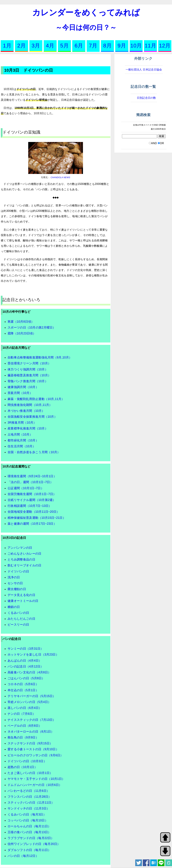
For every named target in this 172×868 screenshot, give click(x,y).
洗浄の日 (14, 577)
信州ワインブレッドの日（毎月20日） (34, 844)
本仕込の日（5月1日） (23, 690)
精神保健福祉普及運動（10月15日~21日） (37, 518)
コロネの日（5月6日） (23, 684)
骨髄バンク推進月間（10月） (28, 381)
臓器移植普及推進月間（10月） (29, 375)
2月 (21, 46)
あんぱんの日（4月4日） (25, 661)
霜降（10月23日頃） (22, 333)
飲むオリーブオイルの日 (25, 565)
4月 (50, 46)
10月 (136, 46)
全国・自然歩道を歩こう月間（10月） (34, 452)
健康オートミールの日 (23, 601)
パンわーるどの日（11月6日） (29, 791)
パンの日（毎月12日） (23, 856)
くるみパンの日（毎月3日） (27, 815)
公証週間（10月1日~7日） (26, 488)
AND (154, 143)
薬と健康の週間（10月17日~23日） (32, 524)
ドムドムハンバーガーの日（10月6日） (35, 785)
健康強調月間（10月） (23, 387)
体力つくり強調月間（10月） (28, 369)
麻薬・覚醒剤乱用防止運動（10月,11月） (36, 399)
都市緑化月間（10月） (23, 440)
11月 (150, 46)
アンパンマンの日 (20, 548)
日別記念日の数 (146, 98)
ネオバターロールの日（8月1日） (31, 732)
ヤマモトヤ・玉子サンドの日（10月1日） (36, 779)
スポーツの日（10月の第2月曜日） (32, 328)
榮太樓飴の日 (17, 589)
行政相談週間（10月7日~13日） (30, 506)
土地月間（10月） (20, 435)
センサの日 (15, 583)
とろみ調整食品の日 (21, 559)
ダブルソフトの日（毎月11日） (29, 850)
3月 (36, 46)
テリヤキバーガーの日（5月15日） (32, 696)
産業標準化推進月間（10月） (28, 428)
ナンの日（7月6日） (22, 714)
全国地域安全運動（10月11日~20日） (34, 512)
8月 (107, 46)
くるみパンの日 (18, 613)
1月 (7, 46)
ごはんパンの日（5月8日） (26, 678)
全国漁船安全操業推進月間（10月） (32, 417)
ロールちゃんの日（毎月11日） (29, 826)
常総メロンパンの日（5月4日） (29, 702)
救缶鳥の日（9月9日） (23, 737)
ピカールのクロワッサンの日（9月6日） (35, 755)
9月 (122, 46)
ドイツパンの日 (18, 571)
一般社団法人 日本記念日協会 (144, 70)
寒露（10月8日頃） (21, 322)
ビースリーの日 (18, 625)
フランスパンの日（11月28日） (29, 797)
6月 (79, 46)
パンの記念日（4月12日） (26, 666)
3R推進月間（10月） (22, 423)
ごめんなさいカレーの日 (25, 554)
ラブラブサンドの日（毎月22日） (31, 838)
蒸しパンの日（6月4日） (25, 708)
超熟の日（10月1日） (22, 767)
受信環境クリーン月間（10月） (29, 363)
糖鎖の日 (14, 607)
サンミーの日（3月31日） (26, 649)
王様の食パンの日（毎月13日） (29, 832)
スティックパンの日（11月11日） (31, 803)
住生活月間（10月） (22, 446)
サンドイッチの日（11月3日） (29, 808)
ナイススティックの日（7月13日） (32, 720)
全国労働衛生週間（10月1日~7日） (32, 494)
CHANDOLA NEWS (60, 177)
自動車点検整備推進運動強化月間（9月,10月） (40, 357)
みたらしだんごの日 (21, 619)
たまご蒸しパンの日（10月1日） (30, 773)
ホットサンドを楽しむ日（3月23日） (33, 655)
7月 (93, 46)
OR (162, 143)
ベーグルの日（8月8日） (25, 726)
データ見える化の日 (21, 595)
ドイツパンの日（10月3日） (27, 761)
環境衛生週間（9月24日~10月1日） (32, 476)
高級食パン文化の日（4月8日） (29, 672)
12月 (165, 46)
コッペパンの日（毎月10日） (28, 820)
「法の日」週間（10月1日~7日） (30, 482)
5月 (64, 46)
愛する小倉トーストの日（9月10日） (33, 749)
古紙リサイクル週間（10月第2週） (32, 500)
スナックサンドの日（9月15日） (30, 743)
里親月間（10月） (20, 393)
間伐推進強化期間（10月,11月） (30, 405)
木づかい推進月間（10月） (26, 411)
